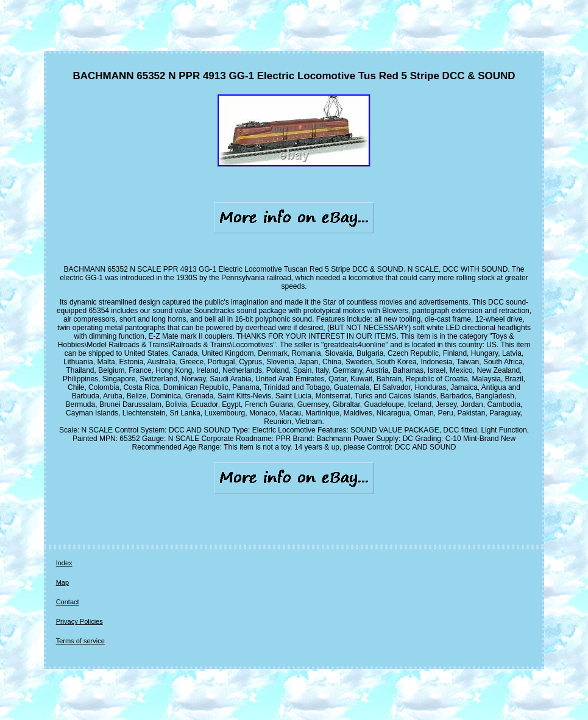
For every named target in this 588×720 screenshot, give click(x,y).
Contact (68, 602)
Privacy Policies (80, 621)
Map (62, 582)
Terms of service (80, 641)
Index (64, 563)
